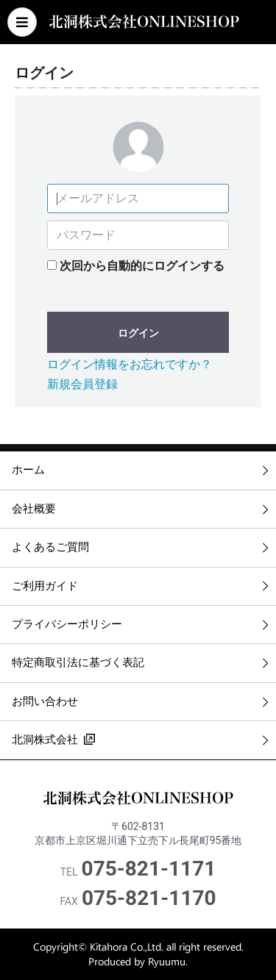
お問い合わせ (45, 701)
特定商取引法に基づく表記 (78, 662)
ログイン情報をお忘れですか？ (130, 364)
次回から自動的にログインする (142, 266)
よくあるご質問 (50, 547)
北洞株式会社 (53, 738)
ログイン (138, 333)
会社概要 (34, 509)
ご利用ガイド (45, 586)
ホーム (28, 470)
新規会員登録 (82, 384)
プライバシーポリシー (67, 624)
